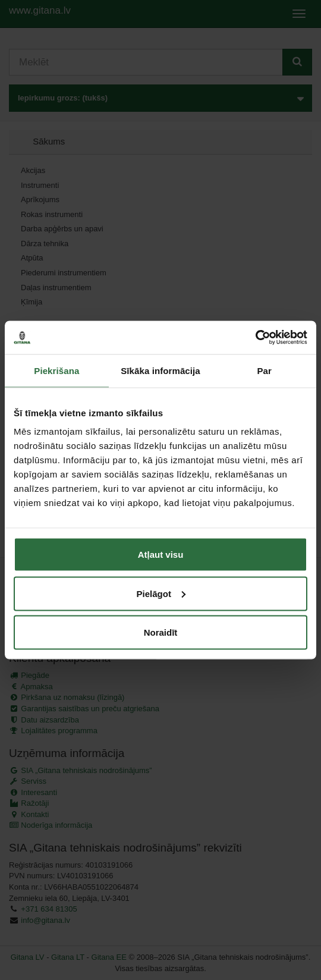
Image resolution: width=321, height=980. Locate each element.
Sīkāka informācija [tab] (160, 370)
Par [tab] (264, 370)
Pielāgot (161, 593)
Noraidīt (161, 632)
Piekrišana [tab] (56, 370)
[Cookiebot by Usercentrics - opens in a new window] (255, 338)
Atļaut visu (161, 555)
